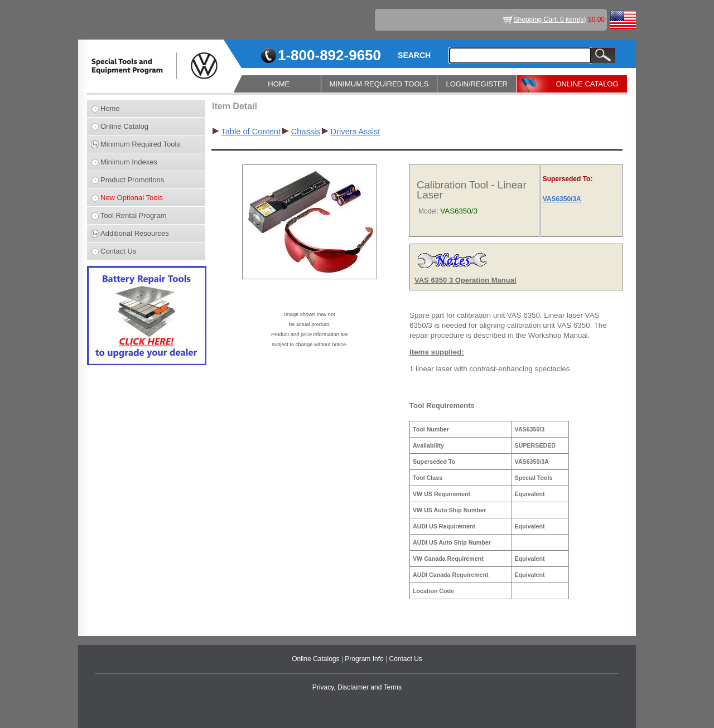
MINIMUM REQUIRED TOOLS (379, 84)
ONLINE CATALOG (587, 84)
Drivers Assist (356, 132)
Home (110, 108)
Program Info (365, 659)
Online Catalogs (317, 659)
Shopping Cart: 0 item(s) (550, 20)
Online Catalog (124, 126)
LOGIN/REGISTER (477, 84)
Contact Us (118, 251)
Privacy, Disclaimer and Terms (357, 687)
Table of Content (251, 132)
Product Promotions (132, 180)
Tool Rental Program (134, 215)
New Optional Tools (132, 198)
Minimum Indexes (129, 162)
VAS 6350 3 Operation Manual (465, 280)
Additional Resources (135, 233)
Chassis (306, 132)
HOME (279, 84)
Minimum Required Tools (140, 144)
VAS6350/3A (562, 199)
